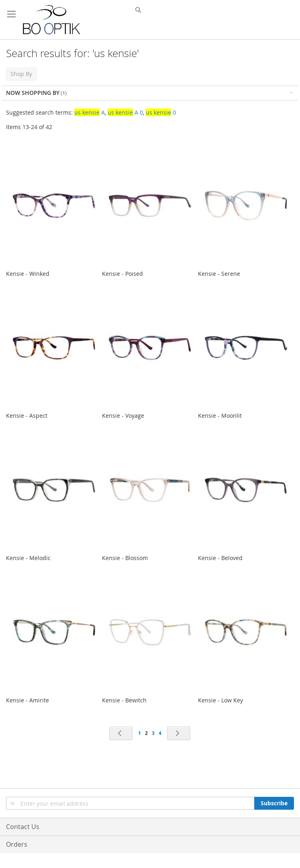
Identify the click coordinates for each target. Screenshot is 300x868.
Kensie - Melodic (28, 558)
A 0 (125, 112)
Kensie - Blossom (125, 558)
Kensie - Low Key (220, 700)
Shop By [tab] (21, 74)
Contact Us (23, 827)
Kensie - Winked (28, 274)
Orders (17, 844)
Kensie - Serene (219, 274)
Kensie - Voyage (123, 416)
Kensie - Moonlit (220, 416)
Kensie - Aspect (27, 416)
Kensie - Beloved (220, 558)
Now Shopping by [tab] (33, 93)
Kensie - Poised (122, 274)
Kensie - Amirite (28, 700)
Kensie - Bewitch (124, 700)
